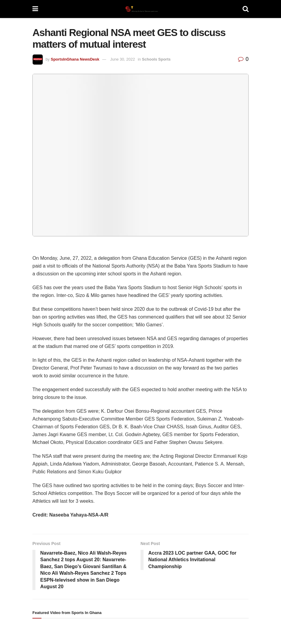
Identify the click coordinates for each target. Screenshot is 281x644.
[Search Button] (246, 9)
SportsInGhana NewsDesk (75, 59)
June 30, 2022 (122, 59)
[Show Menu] (35, 9)
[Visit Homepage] (140, 9)
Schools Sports (156, 59)
